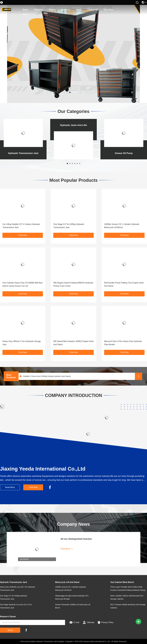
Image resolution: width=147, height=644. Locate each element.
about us (66, 10)
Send (10, 630)
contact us (93, 10)
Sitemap (89, 622)
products (38, 10)
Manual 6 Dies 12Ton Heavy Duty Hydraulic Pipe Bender (123, 343)
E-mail (74, 622)
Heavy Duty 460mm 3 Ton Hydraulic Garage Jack (22, 343)
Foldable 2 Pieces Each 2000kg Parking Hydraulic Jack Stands (47, 376)
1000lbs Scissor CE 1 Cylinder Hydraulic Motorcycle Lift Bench (122, 226)
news (79, 10)
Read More (10, 487)
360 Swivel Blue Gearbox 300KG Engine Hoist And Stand (73, 343)
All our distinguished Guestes (76, 539)
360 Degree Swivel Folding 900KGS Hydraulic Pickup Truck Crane (73, 284)
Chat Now (108, 10)
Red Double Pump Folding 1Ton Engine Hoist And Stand (124, 284)
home (25, 10)
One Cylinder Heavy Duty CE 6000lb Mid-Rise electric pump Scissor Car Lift (22, 284)
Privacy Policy (106, 623)
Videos (52, 10)
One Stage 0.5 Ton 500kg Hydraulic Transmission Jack (69, 226)
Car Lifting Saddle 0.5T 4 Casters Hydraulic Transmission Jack (21, 226)
